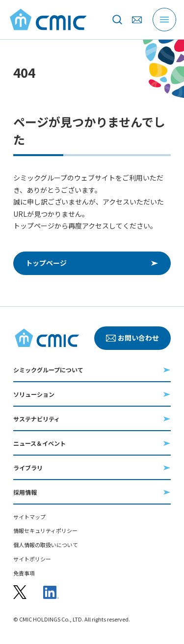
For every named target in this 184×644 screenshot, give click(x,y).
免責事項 (24, 573)
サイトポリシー (32, 559)
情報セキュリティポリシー (45, 531)
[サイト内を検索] (117, 20)
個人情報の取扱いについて (46, 545)
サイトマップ (29, 517)
